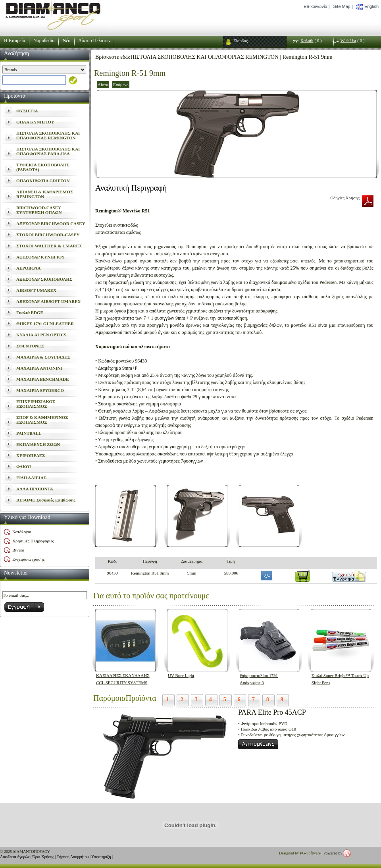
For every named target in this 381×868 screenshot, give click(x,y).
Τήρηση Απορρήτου (73, 857)
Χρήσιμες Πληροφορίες (33, 541)
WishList (348, 41)
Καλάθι (307, 41)
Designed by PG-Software (300, 853)
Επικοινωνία (316, 6)
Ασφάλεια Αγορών (15, 857)
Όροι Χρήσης (43, 857)
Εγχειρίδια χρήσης (28, 559)
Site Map (342, 6)
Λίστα (103, 85)
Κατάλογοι (22, 532)
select (3, 80)
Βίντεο (18, 550)
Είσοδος (241, 41)
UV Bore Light (181, 675)
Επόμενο (121, 85)
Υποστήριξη (101, 857)
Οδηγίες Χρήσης (345, 198)
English (368, 7)
